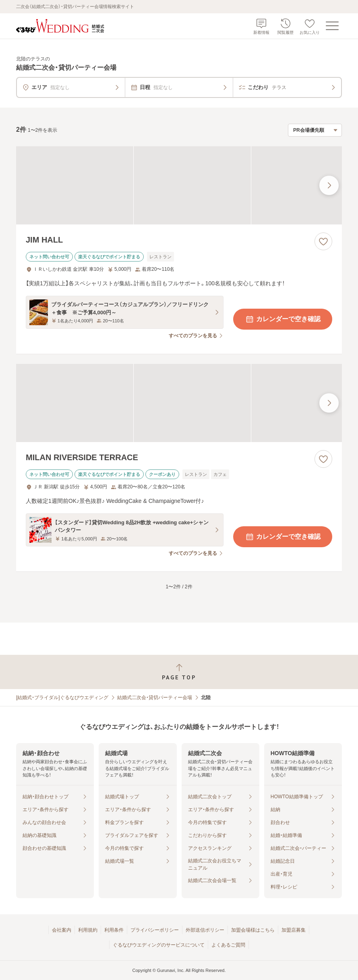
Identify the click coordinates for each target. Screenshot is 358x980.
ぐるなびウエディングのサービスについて (159, 945)
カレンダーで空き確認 (283, 319)
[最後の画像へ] (329, 185)
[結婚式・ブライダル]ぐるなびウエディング (62, 698)
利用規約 (88, 930)
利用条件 (114, 930)
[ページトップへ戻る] (179, 672)
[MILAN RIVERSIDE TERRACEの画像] (179, 403)
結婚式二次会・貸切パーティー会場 (155, 698)
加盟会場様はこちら (253, 930)
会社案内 (62, 930)
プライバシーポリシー (155, 930)
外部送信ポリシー (205, 930)
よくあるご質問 (228, 945)
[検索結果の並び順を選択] (315, 130)
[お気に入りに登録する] (323, 241)
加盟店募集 (294, 930)
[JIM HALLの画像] (179, 185)
